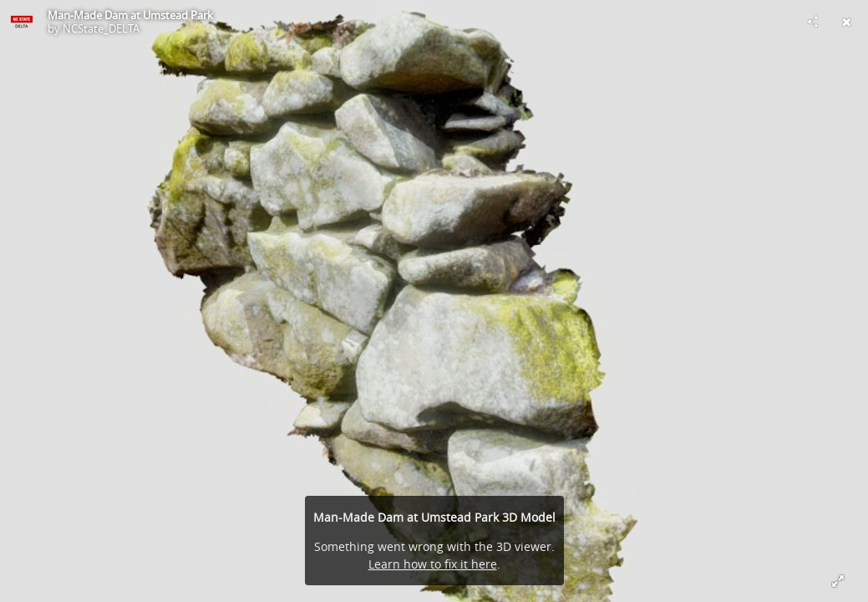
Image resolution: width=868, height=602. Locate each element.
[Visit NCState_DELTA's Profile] (22, 22)
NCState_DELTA (101, 28)
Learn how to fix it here (433, 564)
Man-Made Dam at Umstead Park (130, 15)
